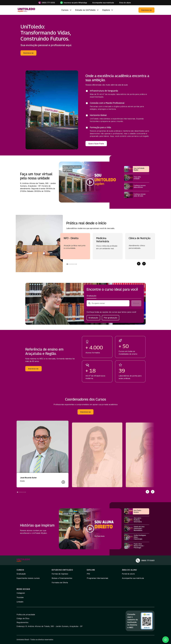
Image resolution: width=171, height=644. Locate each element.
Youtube (20, 597)
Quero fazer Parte (96, 144)
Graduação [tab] (91, 296)
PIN (88, 574)
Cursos (65, 10)
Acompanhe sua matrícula (133, 578)
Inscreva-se (146, 10)
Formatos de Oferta (60, 583)
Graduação (93, 318)
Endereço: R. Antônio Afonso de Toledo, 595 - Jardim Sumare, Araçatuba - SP (50, 626)
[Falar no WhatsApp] (166, 640)
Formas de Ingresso (60, 574)
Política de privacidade (26, 615)
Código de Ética (23, 618)
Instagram (21, 593)
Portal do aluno (128, 574)
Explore (106, 10)
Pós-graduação (111, 318)
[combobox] (110, 303)
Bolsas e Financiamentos (62, 578)
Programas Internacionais (97, 578)
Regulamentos (22, 622)
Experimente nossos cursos (28, 578)
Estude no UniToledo (85, 10)
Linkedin (20, 602)
